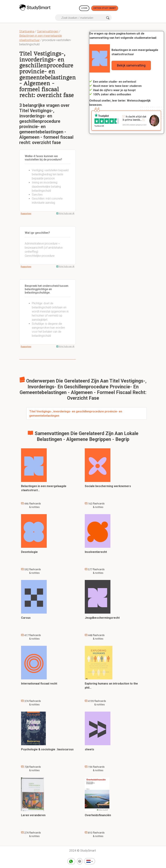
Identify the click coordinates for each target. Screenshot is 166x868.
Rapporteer (26, 214)
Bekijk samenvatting (131, 65)
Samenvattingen (48, 31)
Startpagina (27, 31)
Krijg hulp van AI (67, 213)
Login (84, 8)
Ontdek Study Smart (105, 8)
